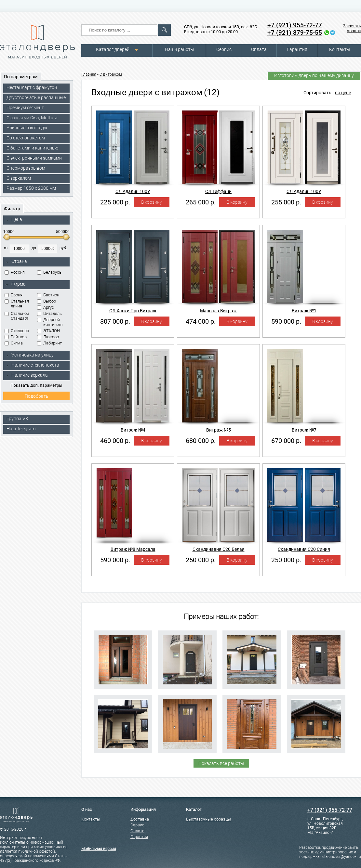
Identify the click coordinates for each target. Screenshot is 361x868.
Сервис (224, 49)
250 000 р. (201, 560)
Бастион (48, 295)
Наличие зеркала (27, 375)
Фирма (16, 284)
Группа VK (17, 419)
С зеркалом (19, 178)
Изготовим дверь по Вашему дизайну (314, 75)
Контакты (340, 49)
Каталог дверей (113, 49)
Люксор (48, 337)
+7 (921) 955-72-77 (295, 25)
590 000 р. (286, 321)
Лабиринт (49, 343)
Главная (89, 74)
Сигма (14, 343)
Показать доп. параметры (36, 385)
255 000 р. (286, 202)
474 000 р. (201, 321)
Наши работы (180, 49)
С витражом (111, 74)
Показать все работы (221, 763)
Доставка (140, 819)
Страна (16, 262)
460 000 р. (115, 441)
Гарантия (297, 49)
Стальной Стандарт (17, 316)
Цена (14, 220)
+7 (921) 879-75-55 (295, 33)
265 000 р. (201, 202)
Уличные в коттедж (27, 128)
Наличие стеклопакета (32, 365)
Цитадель (49, 313)
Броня (13, 295)
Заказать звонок (352, 28)
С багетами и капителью (32, 148)
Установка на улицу (30, 355)
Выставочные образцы (208, 819)
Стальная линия (17, 304)
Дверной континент (50, 322)
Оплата (259, 49)
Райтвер (16, 337)
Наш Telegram (21, 429)
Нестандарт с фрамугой (32, 87)
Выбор (47, 301)
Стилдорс (17, 331)
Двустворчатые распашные (36, 97)
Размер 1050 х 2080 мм (31, 188)
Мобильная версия (99, 849)
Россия (15, 272)
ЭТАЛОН (48, 331)
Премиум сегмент (25, 108)
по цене (343, 93)
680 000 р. (201, 441)
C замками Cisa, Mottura (32, 118)
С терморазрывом (26, 168)
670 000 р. (286, 441)
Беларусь (49, 272)
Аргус (46, 307)
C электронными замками (34, 158)
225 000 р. (115, 202)
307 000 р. (115, 321)
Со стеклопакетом (26, 138)
